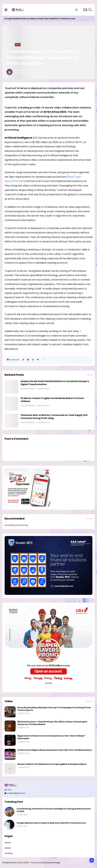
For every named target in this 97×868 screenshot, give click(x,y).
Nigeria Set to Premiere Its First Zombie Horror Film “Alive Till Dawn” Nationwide (51, 737)
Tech (18, 45)
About (8, 848)
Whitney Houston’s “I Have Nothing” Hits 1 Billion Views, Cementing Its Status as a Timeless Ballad (52, 723)
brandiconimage (52, 863)
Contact (9, 853)
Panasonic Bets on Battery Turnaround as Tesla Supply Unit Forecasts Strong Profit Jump (54, 417)
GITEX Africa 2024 (55, 112)
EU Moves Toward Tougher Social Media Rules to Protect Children (52, 400)
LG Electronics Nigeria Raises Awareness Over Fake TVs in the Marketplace (55, 750)
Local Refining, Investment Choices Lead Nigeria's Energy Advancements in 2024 (54, 810)
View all (90, 375)
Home (10, 45)
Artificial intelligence (18, 138)
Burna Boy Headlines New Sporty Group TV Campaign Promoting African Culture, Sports (54, 709)
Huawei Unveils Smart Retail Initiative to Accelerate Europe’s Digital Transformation (55, 383)
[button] (43, 360)
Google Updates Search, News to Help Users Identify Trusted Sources (40, 19)
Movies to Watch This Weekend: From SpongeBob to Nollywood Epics (52, 764)
